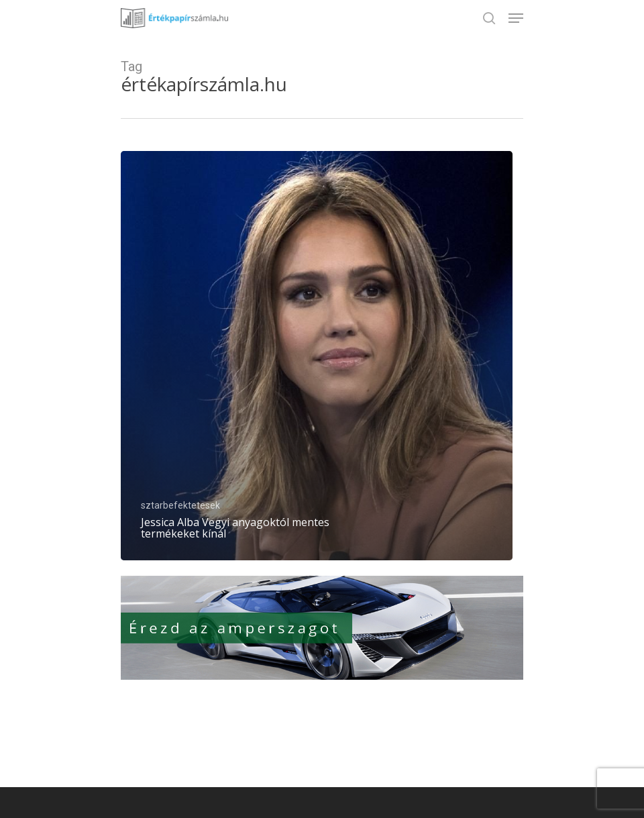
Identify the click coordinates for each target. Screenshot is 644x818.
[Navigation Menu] (516, 18)
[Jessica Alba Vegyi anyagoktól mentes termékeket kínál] (317, 356)
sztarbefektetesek (180, 505)
